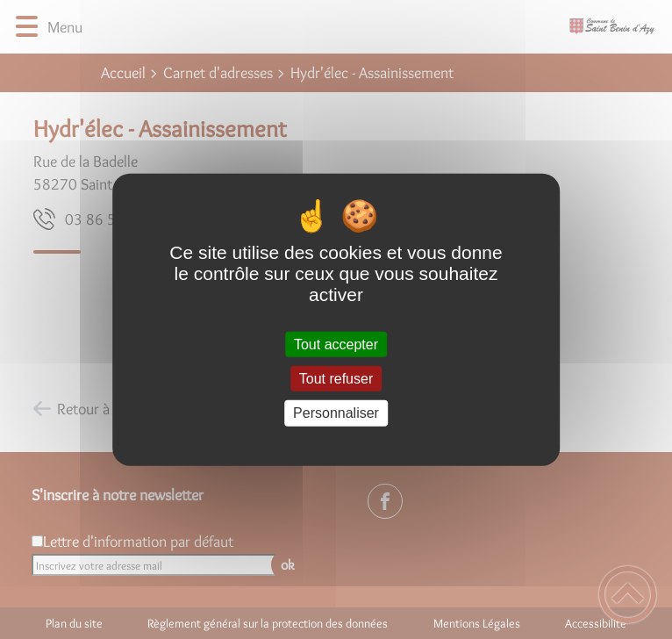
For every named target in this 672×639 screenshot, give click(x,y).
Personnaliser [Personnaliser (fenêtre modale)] (336, 413)
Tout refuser (336, 379)
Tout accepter (336, 345)
